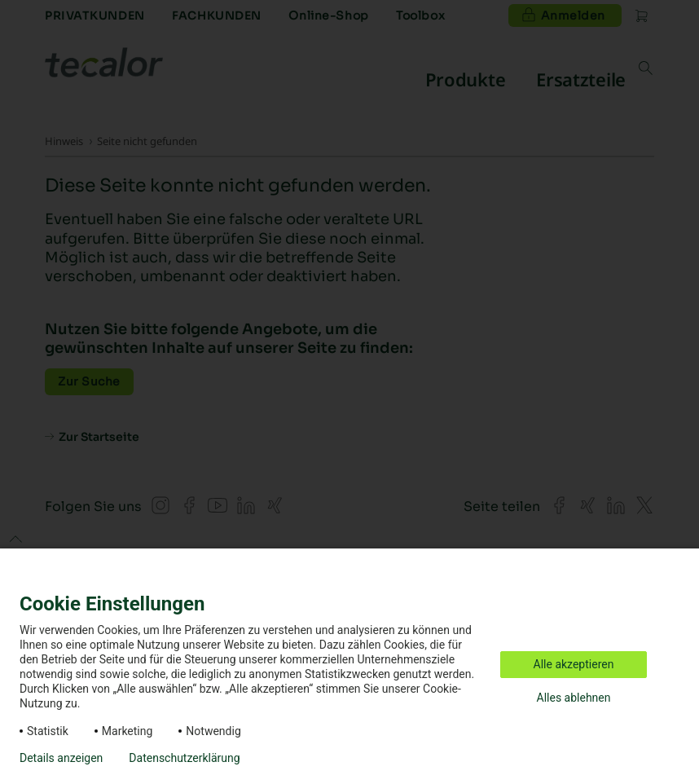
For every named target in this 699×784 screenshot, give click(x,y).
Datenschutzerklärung (184, 758)
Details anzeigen (61, 758)
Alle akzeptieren (574, 664)
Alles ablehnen (574, 698)
